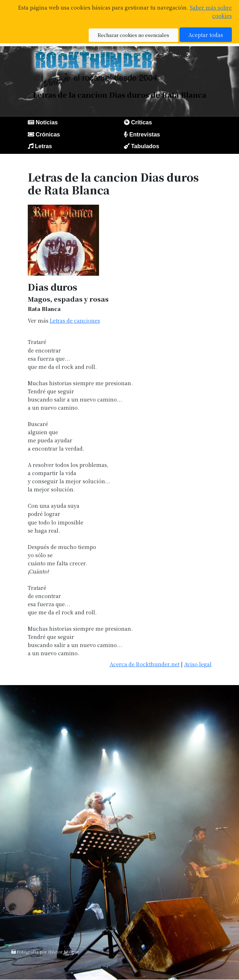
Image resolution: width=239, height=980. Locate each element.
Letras (43, 146)
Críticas (142, 122)
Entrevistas (145, 134)
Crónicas (48, 134)
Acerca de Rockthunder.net (145, 664)
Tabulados (145, 146)
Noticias (47, 122)
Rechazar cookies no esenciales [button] (133, 35)
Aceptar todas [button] (206, 35)
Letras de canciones (75, 320)
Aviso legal (198, 664)
